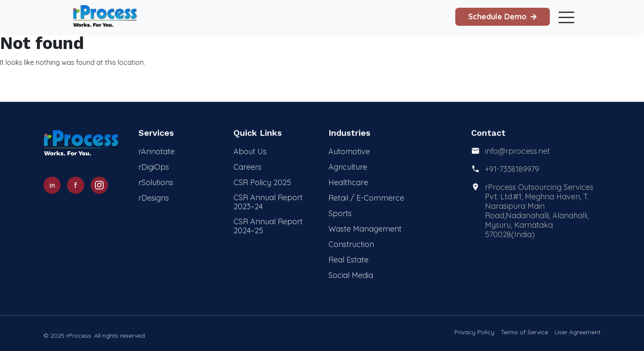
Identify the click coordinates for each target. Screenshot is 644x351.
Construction (351, 244)
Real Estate (348, 260)
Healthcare (348, 182)
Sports (340, 213)
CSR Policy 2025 (262, 182)
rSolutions (156, 182)
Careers (247, 167)
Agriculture (348, 167)
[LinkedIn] (52, 185)
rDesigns (154, 198)
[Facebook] (76, 185)
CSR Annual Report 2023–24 (268, 202)
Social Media (351, 275)
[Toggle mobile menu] (565, 17)
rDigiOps (154, 167)
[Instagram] (99, 185)
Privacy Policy (474, 332)
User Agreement (578, 332)
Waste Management (365, 229)
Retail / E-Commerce (366, 198)
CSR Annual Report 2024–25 (268, 226)
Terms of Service (524, 332)
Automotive (349, 151)
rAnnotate (156, 151)
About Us (250, 151)
